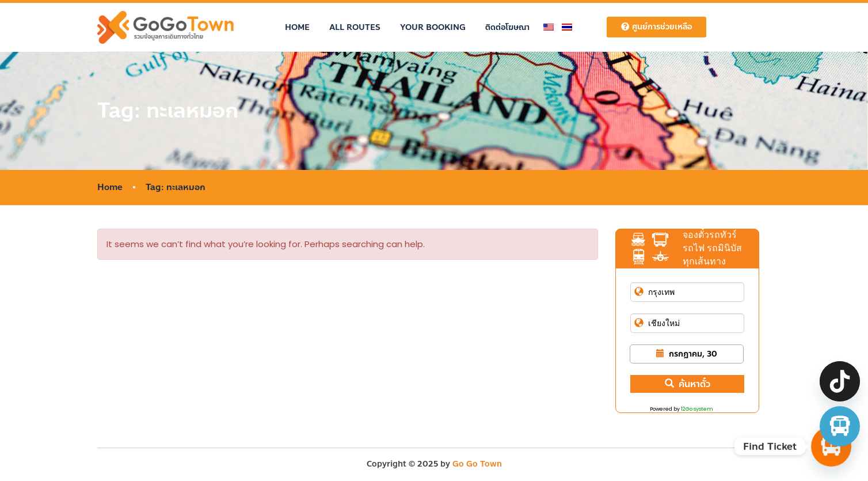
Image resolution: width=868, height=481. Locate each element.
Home (297, 27)
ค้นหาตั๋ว (688, 384)
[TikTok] (840, 381)
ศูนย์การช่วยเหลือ (656, 27)
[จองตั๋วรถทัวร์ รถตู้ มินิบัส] (840, 426)
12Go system (697, 409)
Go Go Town (477, 464)
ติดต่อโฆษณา (507, 27)
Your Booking (433, 27)
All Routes (355, 27)
